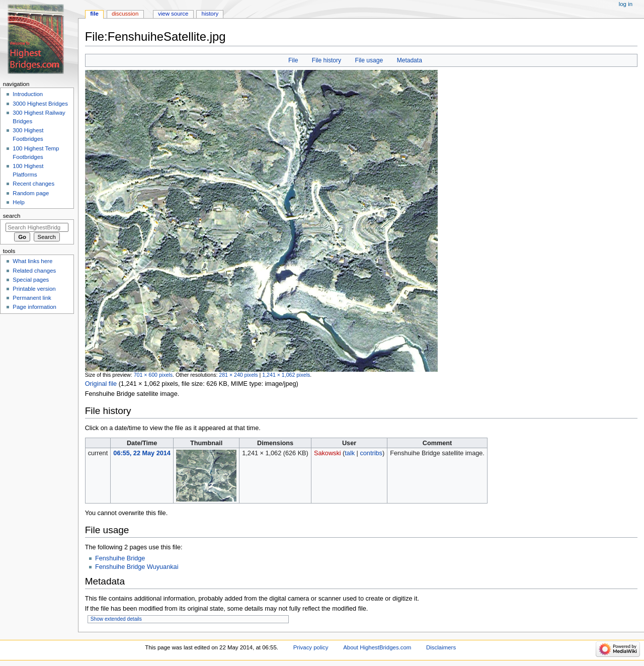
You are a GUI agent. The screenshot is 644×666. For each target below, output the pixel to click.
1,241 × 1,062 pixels (286, 375)
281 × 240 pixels (238, 375)
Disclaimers (441, 647)
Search (12, 216)
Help (19, 202)
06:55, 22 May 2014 (142, 453)
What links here (32, 261)
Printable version (34, 289)
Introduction (28, 94)
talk (350, 453)
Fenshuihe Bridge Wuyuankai (137, 567)
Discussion (125, 14)
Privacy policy (311, 647)
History (210, 14)
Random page (31, 193)
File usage (369, 60)
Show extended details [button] (116, 619)
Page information (34, 307)
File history (327, 60)
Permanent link (32, 298)
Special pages (31, 280)
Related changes (34, 271)
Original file (101, 384)
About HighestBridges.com (377, 647)
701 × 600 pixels (153, 375)
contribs (371, 453)
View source (173, 14)
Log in (626, 4)
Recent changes (33, 184)
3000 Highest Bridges (40, 104)
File (293, 60)
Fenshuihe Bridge (120, 558)
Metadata (410, 60)
